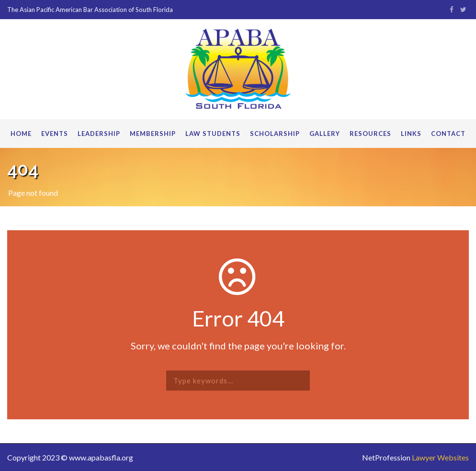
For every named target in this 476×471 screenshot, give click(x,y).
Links (411, 134)
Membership (153, 134)
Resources (370, 134)
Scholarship (275, 134)
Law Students (213, 134)
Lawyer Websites (440, 457)
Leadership (99, 134)
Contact (448, 134)
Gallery (325, 134)
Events (55, 134)
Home (21, 134)
